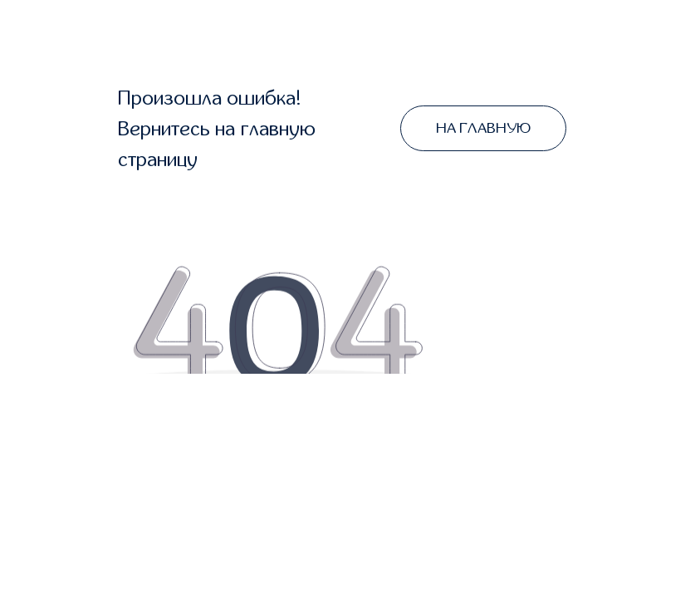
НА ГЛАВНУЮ (483, 128)
